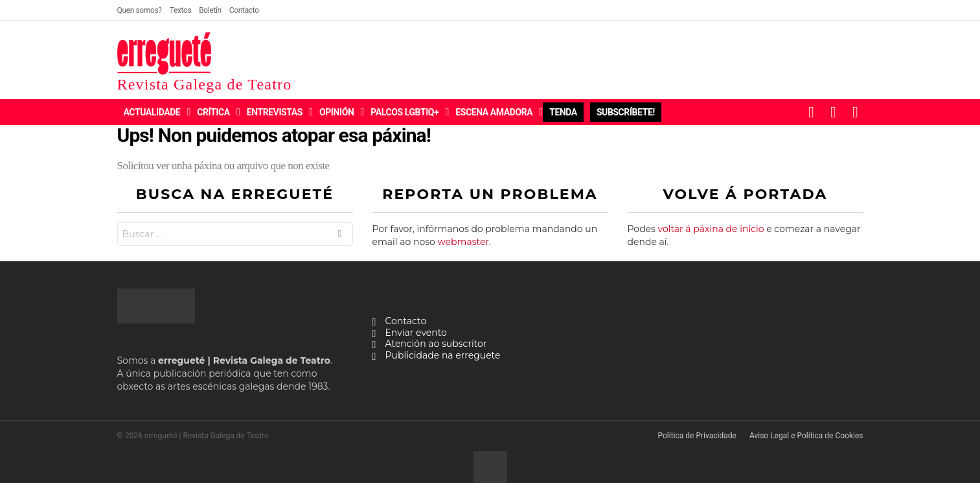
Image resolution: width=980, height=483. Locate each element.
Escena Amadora (494, 112)
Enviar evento (416, 333)
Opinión (336, 112)
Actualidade (152, 112)
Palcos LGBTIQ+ (405, 112)
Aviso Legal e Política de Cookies (806, 436)
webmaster (463, 242)
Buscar (339, 236)
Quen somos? (140, 10)
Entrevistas (275, 112)
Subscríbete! (626, 112)
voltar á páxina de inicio (711, 229)
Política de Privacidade (697, 436)
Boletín (210, 10)
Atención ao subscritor (436, 344)
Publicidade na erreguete (443, 356)
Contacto (244, 10)
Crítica (213, 112)
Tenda (563, 112)
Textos (181, 10)
